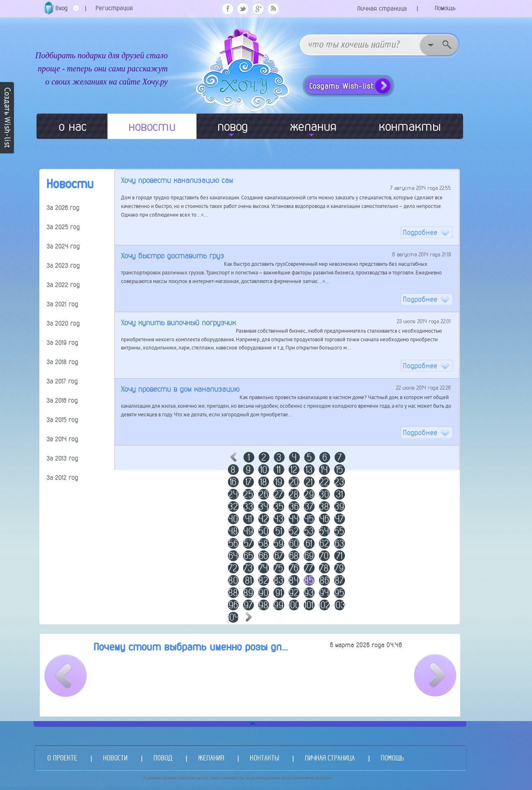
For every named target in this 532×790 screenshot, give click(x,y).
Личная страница (382, 8)
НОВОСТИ (115, 758)
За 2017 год (62, 381)
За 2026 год (63, 208)
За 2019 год (62, 343)
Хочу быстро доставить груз (172, 256)
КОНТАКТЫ (264, 758)
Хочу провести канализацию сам (177, 180)
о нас (73, 126)
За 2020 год (63, 323)
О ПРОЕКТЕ (62, 758)
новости (152, 126)
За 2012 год (62, 478)
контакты (410, 126)
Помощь (445, 8)
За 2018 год (62, 362)
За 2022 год (63, 285)
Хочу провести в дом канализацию (180, 389)
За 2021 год (62, 304)
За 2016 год (62, 401)
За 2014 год (62, 439)
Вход (67, 11)
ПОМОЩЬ (392, 758)
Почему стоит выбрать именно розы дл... (191, 647)
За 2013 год (62, 458)
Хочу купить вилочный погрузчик (178, 323)
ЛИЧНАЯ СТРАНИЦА (330, 758)
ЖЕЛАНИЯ (211, 758)
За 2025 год (63, 227)
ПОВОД (163, 758)
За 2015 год (62, 420)
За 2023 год (63, 266)
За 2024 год (63, 246)
